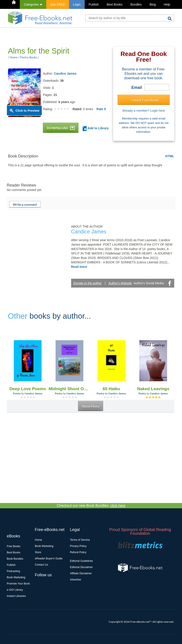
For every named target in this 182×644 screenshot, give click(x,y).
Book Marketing (16, 577)
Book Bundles (15, 559)
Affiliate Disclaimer (81, 573)
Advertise (76, 580)
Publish (94, 4)
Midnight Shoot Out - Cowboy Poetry (70, 389)
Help (167, 4)
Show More (91, 406)
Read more (79, 267)
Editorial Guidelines (81, 561)
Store (38, 552)
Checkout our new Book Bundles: (91, 506)
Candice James (65, 74)
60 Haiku (111, 389)
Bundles (136, 4)
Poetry (17, 394)
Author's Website (120, 283)
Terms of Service (80, 540)
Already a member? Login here (144, 111)
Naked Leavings (153, 389)
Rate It (101, 109)
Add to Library (96, 128)
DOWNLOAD (61, 128)
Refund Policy (78, 552)
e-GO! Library (15, 590)
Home (38, 540)
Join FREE (58, 4)
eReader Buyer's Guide (49, 559)
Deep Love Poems (28, 389)
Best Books (115, 4)
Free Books (14, 546)
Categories (33, 4)
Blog (153, 4)
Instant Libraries (16, 596)
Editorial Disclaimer (81, 567)
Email (137, 87)
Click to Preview (27, 111)
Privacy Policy (78, 546)
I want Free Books (145, 100)
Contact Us (41, 565)
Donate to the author (88, 283)
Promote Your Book (18, 584)
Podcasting (13, 571)
